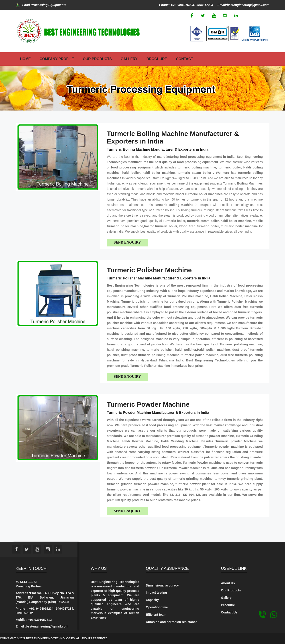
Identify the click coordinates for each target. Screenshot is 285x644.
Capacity (152, 600)
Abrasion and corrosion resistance (172, 622)
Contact (184, 59)
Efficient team (156, 615)
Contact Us (229, 612)
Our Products (97, 59)
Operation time (157, 607)
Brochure (157, 59)
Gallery (129, 59)
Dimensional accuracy (162, 585)
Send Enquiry (127, 242)
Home (25, 59)
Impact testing (156, 593)
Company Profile (57, 59)
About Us (228, 583)
